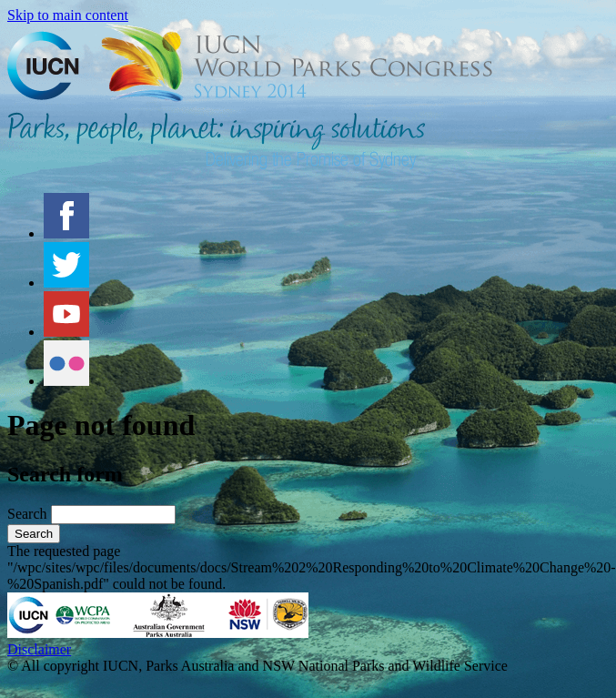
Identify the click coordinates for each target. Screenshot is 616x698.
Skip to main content (68, 15)
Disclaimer (39, 649)
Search (29, 514)
